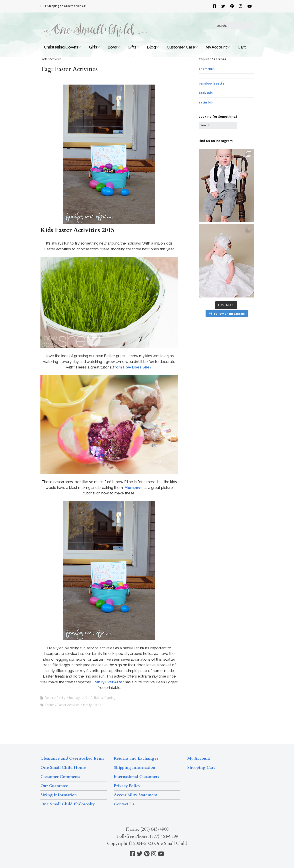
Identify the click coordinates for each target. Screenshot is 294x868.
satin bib (206, 102)
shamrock (207, 69)
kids (98, 705)
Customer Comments (60, 777)
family (61, 698)
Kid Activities (94, 698)
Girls (93, 47)
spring (111, 698)
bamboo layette (212, 83)
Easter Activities (69, 705)
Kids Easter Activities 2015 (77, 230)
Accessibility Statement (135, 795)
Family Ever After (108, 682)
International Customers (136, 777)
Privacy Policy (127, 786)
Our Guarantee (54, 786)
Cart (242, 47)
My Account (216, 47)
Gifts (132, 47)
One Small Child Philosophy (68, 804)
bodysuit (206, 93)
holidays (75, 698)
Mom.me (133, 488)
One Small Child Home (63, 768)
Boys (112, 47)
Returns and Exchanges (136, 758)
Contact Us (124, 804)
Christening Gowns (61, 47)
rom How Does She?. (133, 367)
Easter (49, 698)
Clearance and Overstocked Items (72, 758)
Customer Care (181, 47)
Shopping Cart (201, 768)
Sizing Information (59, 795)
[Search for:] (234, 26)
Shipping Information (135, 768)
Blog (151, 47)
